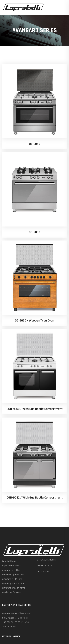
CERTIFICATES (43, 572)
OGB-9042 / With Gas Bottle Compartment (35, 447)
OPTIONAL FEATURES (46, 560)
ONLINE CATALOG (45, 566)
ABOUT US (41, 554)
